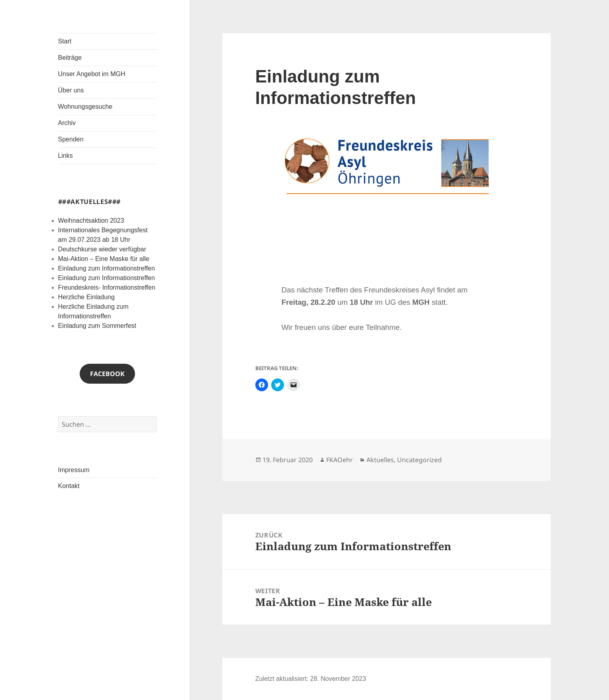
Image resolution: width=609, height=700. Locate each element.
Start (65, 41)
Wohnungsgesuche (85, 107)
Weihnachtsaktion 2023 (91, 221)
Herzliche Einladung (86, 297)
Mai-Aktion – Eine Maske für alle (104, 259)
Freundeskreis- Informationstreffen (107, 287)
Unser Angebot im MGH (92, 74)
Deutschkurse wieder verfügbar (102, 249)
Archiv (67, 123)
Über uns (71, 90)
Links (66, 156)
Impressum (74, 470)
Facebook (107, 374)
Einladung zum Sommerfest (97, 326)
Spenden (71, 139)
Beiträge (70, 58)
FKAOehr (340, 460)
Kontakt (69, 486)
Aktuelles (380, 460)
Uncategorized (419, 460)
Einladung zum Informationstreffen (107, 268)
